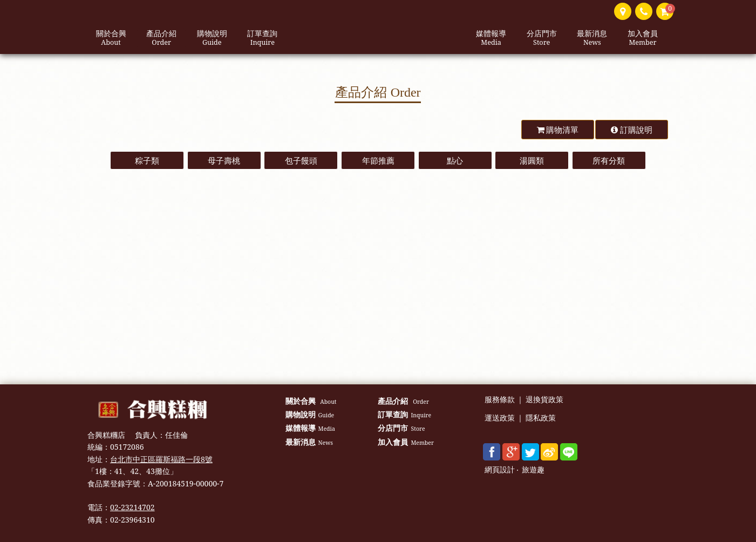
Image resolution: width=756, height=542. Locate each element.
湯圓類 (532, 160)
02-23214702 (132, 507)
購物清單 (558, 130)
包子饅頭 (301, 160)
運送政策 (500, 418)
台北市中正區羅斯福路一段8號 (161, 459)
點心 (455, 160)
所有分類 (609, 160)
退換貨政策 (544, 400)
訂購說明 (632, 130)
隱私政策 (541, 418)
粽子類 (147, 160)
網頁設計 (500, 470)
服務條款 (500, 400)
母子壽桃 (224, 160)
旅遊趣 (533, 470)
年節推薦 (378, 160)
